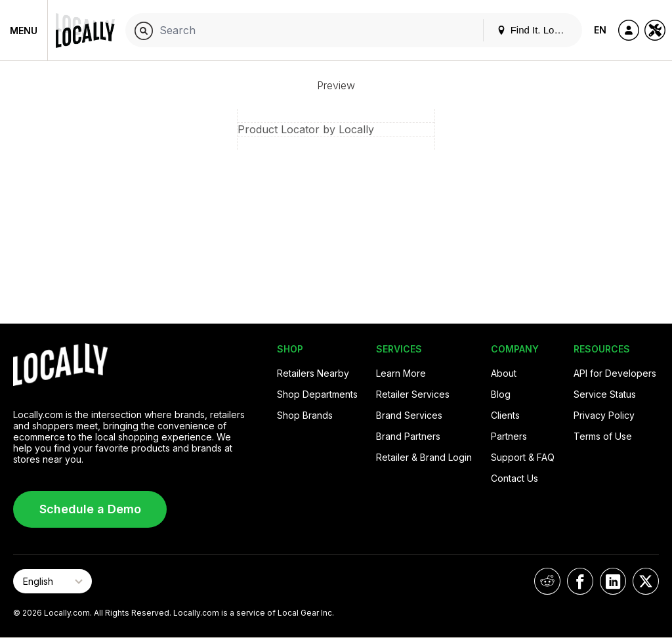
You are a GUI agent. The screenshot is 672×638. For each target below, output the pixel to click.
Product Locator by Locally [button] (306, 129)
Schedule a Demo (90, 509)
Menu (24, 31)
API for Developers (615, 373)
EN (600, 30)
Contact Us (514, 478)
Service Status (605, 394)
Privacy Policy (604, 415)
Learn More (401, 373)
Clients (505, 415)
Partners (509, 436)
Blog (501, 394)
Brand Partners (408, 436)
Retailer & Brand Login (424, 457)
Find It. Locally (535, 30)
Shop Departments (317, 394)
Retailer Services (413, 394)
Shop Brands (305, 415)
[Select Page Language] (52, 581)
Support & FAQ (523, 457)
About (504, 373)
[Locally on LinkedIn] (613, 581)
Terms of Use (603, 436)
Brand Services (409, 415)
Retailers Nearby (313, 373)
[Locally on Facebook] (580, 581)
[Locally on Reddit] (547, 581)
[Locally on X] (646, 581)
